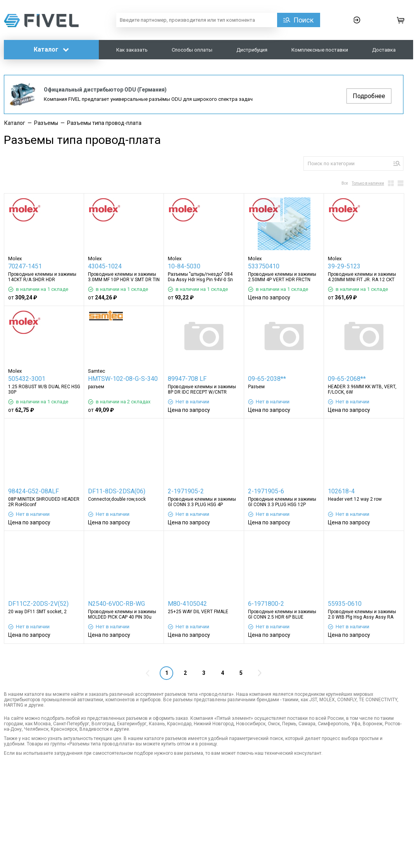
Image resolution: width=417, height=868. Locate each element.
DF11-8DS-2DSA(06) (117, 491)
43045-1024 (105, 266)
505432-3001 (27, 379)
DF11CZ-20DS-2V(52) (38, 604)
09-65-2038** (267, 379)
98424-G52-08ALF (34, 491)
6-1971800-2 (266, 604)
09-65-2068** (347, 379)
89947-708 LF (187, 379)
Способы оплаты (192, 50)
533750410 (264, 266)
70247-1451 (25, 266)
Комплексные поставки (320, 50)
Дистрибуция (252, 50)
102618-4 (341, 491)
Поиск (303, 20)
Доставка (384, 50)
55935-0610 (345, 604)
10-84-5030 (184, 266)
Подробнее (369, 96)
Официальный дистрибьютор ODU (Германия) (105, 90)
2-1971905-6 (266, 491)
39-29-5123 (344, 266)
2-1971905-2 (186, 491)
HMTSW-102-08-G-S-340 (123, 379)
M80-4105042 (187, 604)
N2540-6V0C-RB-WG (116, 604)
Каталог (51, 49)
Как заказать (132, 50)
